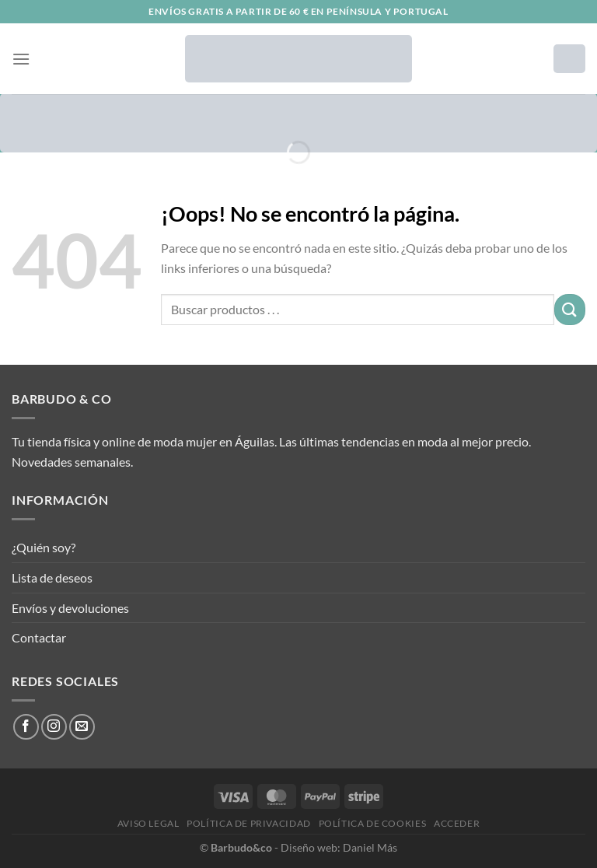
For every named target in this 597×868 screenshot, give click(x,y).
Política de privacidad (248, 823)
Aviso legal (148, 823)
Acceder (457, 823)
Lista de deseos (52, 577)
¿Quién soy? (44, 547)
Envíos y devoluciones (70, 608)
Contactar (39, 637)
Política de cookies (373, 823)
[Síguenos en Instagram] (54, 727)
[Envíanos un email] (82, 727)
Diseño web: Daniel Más (339, 847)
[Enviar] (570, 309)
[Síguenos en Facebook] (26, 727)
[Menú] (21, 59)
